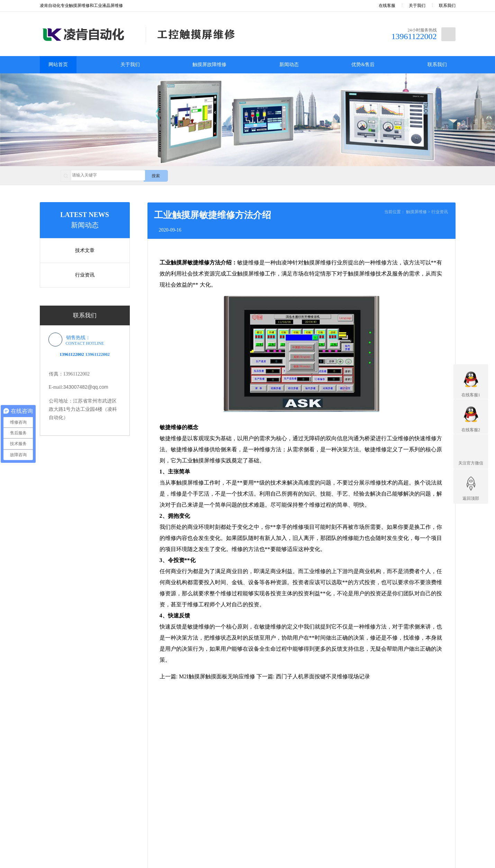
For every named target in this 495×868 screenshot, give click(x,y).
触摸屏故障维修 (209, 65)
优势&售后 (363, 65)
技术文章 (85, 250)
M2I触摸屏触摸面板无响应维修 (217, 676)
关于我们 (417, 6)
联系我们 (447, 6)
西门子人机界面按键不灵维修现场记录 (323, 676)
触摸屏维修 (416, 212)
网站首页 (58, 65)
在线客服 (382, 6)
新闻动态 (289, 65)
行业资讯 (85, 275)
